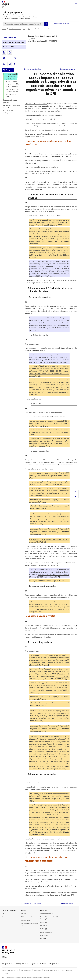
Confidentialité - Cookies (52, 970)
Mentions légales (26, 970)
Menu (76, 3)
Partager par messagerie (15, 64)
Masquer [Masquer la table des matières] (9, 70)
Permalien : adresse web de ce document (4, 58)
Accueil (4, 29)
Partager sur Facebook (15, 58)
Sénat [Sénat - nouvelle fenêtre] (42, 939)
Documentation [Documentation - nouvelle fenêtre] (26, 920)
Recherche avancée (61, 24)
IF (24, 29)
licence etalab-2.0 (43, 977)
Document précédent (33, 69)
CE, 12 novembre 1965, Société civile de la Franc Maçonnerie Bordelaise (49, 373)
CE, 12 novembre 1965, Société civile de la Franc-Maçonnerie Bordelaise (49, 663)
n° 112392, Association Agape (53, 830)
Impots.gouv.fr (45, 935)
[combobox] (24, 24)
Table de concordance (28, 917)
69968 (34, 693)
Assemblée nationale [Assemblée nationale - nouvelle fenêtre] (46, 914)
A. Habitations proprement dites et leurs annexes (13, 84)
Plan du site (38, 970)
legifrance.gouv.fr (37, 964)
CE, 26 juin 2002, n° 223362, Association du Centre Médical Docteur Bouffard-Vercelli (49, 767)
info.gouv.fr (6, 964)
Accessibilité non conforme (10, 970)
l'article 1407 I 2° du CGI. (41, 174)
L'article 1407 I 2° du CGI (35, 103)
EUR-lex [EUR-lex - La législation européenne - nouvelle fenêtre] (43, 929)
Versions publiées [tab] (9, 47)
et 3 (61, 540)
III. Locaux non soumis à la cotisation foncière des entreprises (12, 109)
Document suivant (68, 69)
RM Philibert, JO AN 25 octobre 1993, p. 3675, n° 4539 (49, 275)
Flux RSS (23, 914)
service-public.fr (21, 964)
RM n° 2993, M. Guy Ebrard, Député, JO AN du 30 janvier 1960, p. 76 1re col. (49, 360)
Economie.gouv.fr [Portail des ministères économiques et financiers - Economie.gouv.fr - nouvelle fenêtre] (46, 932)
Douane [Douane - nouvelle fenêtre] (43, 926)
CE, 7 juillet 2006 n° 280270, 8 (42, 540)
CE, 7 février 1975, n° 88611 (46, 674)
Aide (3, 914)
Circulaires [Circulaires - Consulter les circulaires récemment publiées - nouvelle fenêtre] (43, 922)
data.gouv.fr (53, 964)
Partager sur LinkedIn (10, 64)
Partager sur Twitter (4, 64)
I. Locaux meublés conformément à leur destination (11, 76)
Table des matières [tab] (10, 38)
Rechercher (46, 24)
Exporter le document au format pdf (4, 52)
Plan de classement (15, 29)
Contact (4, 917)
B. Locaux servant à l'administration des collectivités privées (13, 93)
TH (29, 29)
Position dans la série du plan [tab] (13, 42)
